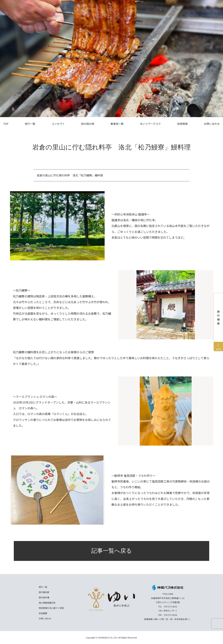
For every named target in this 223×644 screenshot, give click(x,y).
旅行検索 (218, 317)
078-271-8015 (171, 606)
